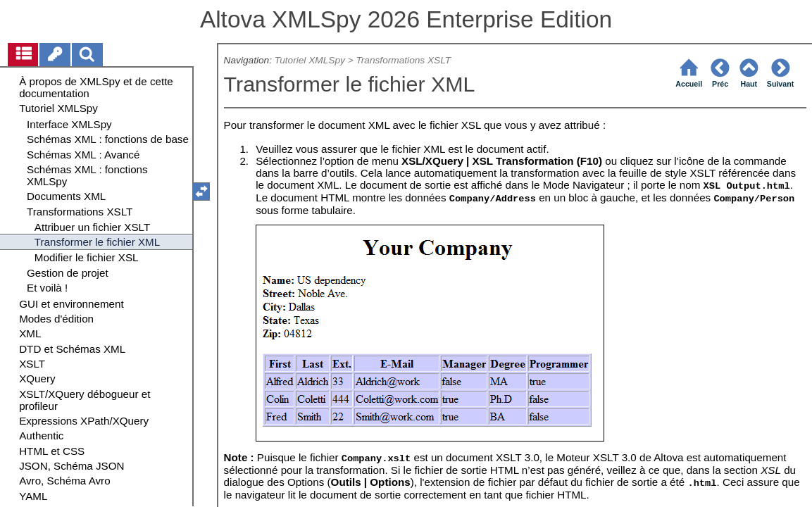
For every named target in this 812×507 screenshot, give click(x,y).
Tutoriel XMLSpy (310, 60)
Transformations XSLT (403, 60)
